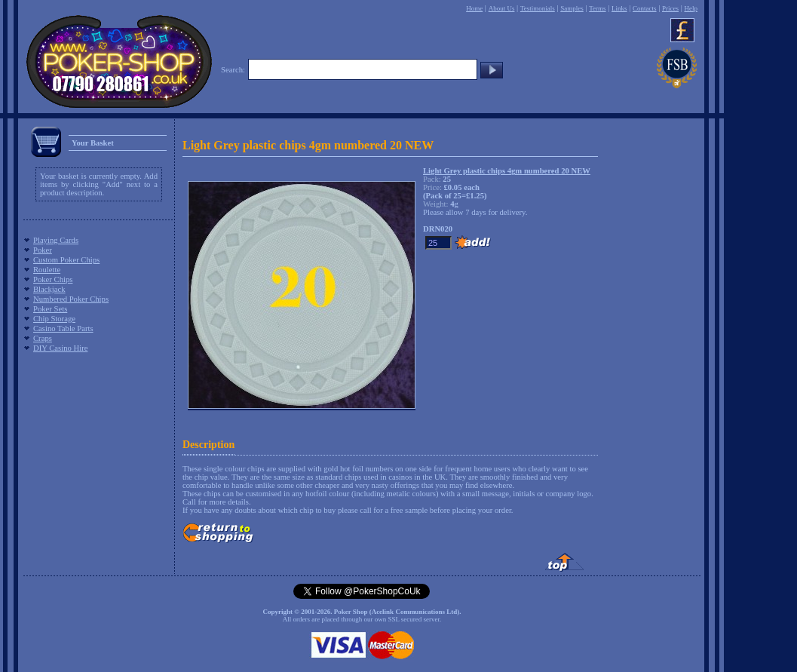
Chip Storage (54, 319)
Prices (670, 8)
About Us (502, 8)
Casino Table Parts (63, 328)
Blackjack (49, 289)
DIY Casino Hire (60, 348)
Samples (572, 8)
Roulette (47, 270)
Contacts (645, 8)
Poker (43, 250)
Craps (43, 338)
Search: (233, 70)
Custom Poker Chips (66, 260)
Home (474, 8)
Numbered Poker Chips (71, 299)
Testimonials (538, 8)
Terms (597, 8)
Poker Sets (50, 309)
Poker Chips (53, 279)
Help (691, 8)
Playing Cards (56, 240)
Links (619, 8)
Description (208, 445)
